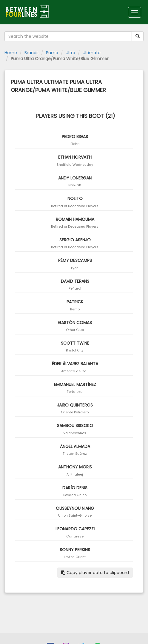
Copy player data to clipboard (95, 573)
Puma (52, 53)
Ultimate (92, 53)
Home (11, 53)
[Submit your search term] (138, 36)
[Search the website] (68, 36)
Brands (31, 53)
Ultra (70, 53)
